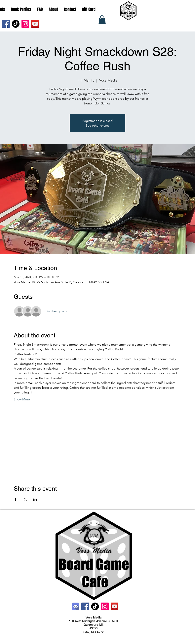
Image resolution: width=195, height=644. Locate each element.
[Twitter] (96, 636)
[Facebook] (6, 24)
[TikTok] (16, 24)
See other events (98, 125)
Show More (22, 399)
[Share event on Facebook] (16, 499)
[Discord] (76, 606)
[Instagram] (25, 24)
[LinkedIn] (101, 636)
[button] (102, 20)
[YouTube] (35, 24)
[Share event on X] (25, 499)
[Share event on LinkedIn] (35, 499)
